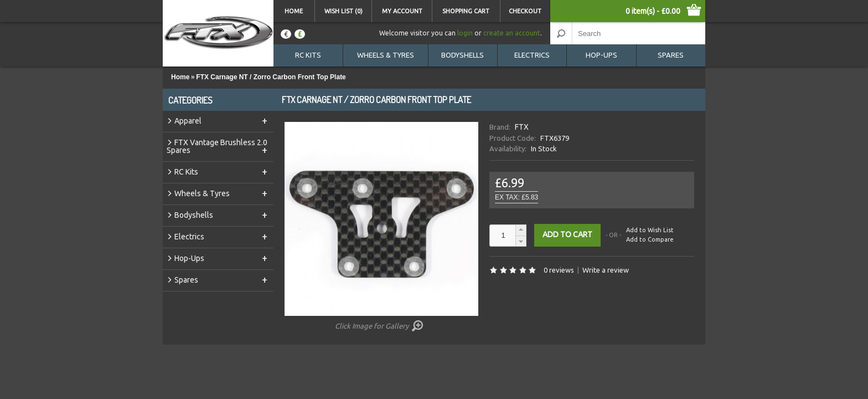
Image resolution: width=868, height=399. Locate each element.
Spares (671, 55)
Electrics (532, 55)
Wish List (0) (343, 11)
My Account (402, 11)
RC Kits (308, 55)
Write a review (606, 270)
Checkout (525, 11)
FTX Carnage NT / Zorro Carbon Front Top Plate (271, 77)
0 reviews (559, 270)
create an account (512, 33)
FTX (522, 127)
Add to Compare (650, 239)
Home (294, 11)
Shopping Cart (466, 11)
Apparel (222, 120)
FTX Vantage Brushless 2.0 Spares (218, 147)
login (465, 33)
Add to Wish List (650, 230)
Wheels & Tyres (386, 55)
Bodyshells (463, 55)
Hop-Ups (601, 55)
